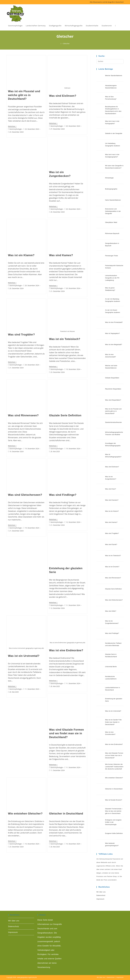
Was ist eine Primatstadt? (114, 322)
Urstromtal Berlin (111, 667)
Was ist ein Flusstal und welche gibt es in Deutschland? (24, 95)
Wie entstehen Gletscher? (25, 814)
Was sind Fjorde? (111, 544)
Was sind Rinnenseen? (23, 415)
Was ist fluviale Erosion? (114, 800)
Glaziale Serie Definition (65, 415)
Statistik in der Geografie (114, 133)
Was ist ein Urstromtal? (24, 656)
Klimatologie (109, 178)
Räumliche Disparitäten (113, 389)
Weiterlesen (12, 127)
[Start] (61, 44)
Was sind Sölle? (111, 611)
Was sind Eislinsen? (63, 96)
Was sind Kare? (111, 489)
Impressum (100, 899)
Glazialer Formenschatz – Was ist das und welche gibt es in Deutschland (114, 811)
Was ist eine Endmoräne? (66, 650)
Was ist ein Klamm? (21, 255)
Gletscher (66, 44)
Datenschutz (101, 895)
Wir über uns (101, 892)
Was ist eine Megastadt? (114, 344)
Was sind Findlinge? (63, 495)
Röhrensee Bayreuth (112, 233)
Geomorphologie (16, 129)
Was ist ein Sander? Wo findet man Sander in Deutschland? (113, 722)
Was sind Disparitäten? (113, 400)
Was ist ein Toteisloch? (65, 339)
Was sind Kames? (61, 255)
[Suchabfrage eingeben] (110, 61)
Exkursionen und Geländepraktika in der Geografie (113, 211)
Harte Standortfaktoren (113, 200)
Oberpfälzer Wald (111, 222)
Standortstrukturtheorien (113, 422)
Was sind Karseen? (112, 500)
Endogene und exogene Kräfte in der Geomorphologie (113, 822)
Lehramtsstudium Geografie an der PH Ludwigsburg (112, 278)
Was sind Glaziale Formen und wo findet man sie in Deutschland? (67, 733)
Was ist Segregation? (112, 333)
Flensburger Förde (112, 256)
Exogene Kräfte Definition (114, 833)
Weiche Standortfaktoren (114, 76)
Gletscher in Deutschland (66, 814)
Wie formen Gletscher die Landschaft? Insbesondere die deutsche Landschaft (114, 767)
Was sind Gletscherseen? (25, 495)
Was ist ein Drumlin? (112, 567)
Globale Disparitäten (112, 378)
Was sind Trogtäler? (21, 334)
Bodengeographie (111, 189)
